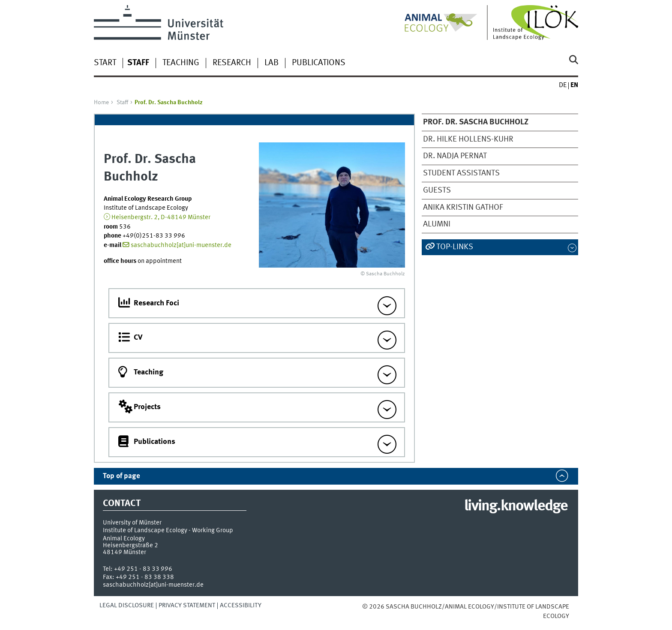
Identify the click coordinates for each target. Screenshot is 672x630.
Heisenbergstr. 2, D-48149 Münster (161, 217)
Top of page (121, 476)
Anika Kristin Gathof (463, 208)
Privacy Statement (187, 606)
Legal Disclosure (127, 606)
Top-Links (455, 247)
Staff (122, 102)
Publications (319, 63)
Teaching (181, 63)
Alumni (437, 224)
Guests (437, 190)
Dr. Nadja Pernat (455, 156)
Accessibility (241, 606)
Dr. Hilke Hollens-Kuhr (468, 139)
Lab (271, 63)
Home (101, 102)
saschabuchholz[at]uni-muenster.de (181, 245)
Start (105, 63)
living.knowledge (516, 506)
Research (232, 63)
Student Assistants (461, 173)
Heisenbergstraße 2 (130, 546)
